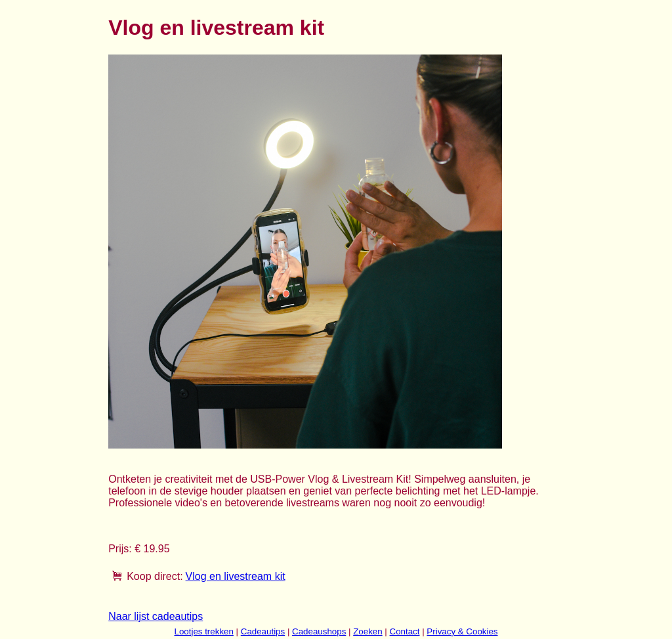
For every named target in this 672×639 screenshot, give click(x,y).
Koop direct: (155, 576)
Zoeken (367, 631)
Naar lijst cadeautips (156, 616)
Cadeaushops (319, 631)
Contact (405, 631)
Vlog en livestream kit (236, 576)
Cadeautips (263, 631)
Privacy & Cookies (462, 631)
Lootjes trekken (203, 631)
